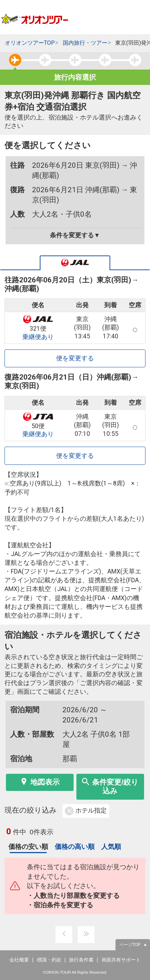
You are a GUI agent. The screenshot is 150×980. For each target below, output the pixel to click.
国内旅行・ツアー (85, 43)
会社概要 (19, 960)
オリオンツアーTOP (30, 43)
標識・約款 (49, 960)
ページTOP (130, 945)
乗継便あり (38, 337)
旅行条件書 (81, 960)
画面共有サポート (121, 960)
